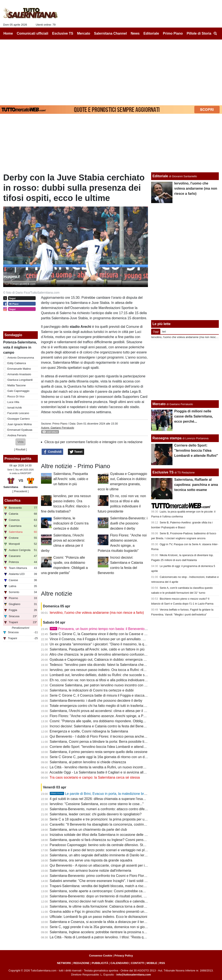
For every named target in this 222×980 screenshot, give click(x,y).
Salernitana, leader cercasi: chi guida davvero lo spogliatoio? (96, 814)
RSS (162, 963)
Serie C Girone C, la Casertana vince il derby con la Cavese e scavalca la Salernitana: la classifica (124, 634)
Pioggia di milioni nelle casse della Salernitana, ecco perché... (194, 416)
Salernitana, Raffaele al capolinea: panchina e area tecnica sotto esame (196, 485)
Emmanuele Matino (19, 369)
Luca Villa (13, 402)
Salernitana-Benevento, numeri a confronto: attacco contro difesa (99, 809)
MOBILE (152, 963)
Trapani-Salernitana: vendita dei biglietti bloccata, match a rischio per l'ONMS (108, 886)
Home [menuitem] (8, 33)
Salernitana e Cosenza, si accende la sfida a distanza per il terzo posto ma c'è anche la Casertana (124, 922)
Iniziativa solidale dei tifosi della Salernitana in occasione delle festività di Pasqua (111, 835)
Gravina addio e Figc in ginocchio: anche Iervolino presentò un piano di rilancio (109, 912)
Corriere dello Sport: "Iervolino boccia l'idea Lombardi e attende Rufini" (103, 747)
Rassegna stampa (167, 438)
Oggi (156, 332)
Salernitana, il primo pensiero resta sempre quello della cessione (99, 752)
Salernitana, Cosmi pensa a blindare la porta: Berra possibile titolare (101, 742)
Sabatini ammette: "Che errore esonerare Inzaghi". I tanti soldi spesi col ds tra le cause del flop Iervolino (128, 881)
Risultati (20, 449)
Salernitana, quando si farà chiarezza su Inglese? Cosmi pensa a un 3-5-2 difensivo (113, 840)
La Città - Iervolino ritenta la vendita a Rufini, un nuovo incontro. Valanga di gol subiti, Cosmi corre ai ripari (130, 767)
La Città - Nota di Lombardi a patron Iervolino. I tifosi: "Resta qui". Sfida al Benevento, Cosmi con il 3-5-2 (129, 937)
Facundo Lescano (18, 413)
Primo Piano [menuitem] (173, 33)
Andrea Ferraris (17, 435)
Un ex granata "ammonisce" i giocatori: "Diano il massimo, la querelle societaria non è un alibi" (121, 644)
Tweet (76, 452)
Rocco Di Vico (16, 396)
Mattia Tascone (17, 385)
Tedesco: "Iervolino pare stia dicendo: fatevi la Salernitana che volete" (102, 665)
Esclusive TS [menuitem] (63, 33)
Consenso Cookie (101, 956)
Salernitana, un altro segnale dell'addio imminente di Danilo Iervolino (102, 855)
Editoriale (160, 176)
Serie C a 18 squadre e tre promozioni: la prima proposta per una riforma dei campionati (116, 819)
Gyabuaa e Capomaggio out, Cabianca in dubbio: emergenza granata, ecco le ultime (114, 660)
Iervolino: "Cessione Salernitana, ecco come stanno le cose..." (97, 804)
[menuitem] (215, 34)
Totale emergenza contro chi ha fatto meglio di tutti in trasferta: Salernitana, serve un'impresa (120, 706)
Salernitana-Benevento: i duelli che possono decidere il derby (129, 523)
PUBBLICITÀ (100, 963)
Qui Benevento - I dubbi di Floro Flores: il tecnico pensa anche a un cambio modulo (113, 736)
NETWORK (64, 963)
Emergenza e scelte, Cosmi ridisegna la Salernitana (89, 731)
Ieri (164, 332)
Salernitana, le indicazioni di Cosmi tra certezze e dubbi (71, 523)
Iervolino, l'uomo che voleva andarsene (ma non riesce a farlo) (97, 613)
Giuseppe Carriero (19, 419)
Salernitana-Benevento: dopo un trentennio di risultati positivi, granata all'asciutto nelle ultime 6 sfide (125, 896)
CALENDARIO (119, 963)
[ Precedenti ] (20, 491)
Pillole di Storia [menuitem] (199, 33)
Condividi (53, 452)
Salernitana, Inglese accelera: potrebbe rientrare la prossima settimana (103, 932)
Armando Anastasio (19, 374)
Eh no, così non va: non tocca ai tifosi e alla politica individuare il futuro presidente (112, 680)
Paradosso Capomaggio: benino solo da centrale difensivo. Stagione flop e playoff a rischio (119, 845)
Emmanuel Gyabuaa (20, 430)
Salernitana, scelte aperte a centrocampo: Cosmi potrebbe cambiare (101, 891)
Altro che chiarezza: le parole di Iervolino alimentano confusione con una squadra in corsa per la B (124, 654)
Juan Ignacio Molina (20, 424)
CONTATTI (138, 963)
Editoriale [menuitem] (151, 33)
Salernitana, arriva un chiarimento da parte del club (88, 830)
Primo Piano (60, 424)
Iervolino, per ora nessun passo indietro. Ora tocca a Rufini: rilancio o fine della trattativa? (117, 670)
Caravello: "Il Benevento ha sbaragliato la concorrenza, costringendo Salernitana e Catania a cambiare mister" (133, 824)
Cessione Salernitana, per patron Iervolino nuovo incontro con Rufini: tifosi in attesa (113, 685)
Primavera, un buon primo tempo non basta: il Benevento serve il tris (106, 629)
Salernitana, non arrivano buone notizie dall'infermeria (91, 871)
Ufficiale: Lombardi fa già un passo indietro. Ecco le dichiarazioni (99, 917)
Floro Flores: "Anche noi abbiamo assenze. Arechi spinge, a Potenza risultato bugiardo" (116, 716)
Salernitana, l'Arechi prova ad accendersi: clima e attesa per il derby (101, 711)
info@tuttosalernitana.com (134, 975)
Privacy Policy (124, 956)
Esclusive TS (163, 472)
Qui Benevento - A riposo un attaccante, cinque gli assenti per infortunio (104, 865)
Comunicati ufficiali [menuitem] (33, 33)
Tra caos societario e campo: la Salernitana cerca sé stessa (95, 777)
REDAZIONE (81, 963)
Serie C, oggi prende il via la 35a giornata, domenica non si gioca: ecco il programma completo (121, 927)
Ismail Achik (15, 408)
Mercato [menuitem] (84, 33)
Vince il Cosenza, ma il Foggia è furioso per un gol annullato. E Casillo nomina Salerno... (117, 639)
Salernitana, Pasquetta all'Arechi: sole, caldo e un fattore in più (71, 479)
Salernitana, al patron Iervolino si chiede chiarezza (88, 762)
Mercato (159, 404)
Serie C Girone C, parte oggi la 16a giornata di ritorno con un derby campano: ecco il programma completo (130, 757)
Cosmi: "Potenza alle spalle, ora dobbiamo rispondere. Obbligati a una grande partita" (114, 721)
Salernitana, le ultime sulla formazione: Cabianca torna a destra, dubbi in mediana (112, 906)
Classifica (12, 500)
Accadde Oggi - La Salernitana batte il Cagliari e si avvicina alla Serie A (103, 772)
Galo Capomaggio (18, 391)
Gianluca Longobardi (20, 380)
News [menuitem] (135, 33)
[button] (20, 442)
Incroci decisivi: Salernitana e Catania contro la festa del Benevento (101, 726)
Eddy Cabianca (17, 363)
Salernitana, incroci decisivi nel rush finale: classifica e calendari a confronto (107, 901)
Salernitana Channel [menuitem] (110, 33)
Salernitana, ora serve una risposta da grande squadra (91, 860)
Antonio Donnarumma (21, 358)
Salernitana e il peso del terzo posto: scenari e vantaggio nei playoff (101, 850)
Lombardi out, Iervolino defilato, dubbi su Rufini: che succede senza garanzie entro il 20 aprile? (121, 675)
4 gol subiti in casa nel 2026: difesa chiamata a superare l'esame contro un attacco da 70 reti (120, 799)
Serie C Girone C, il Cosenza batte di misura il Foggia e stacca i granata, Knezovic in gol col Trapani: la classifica (135, 695)
